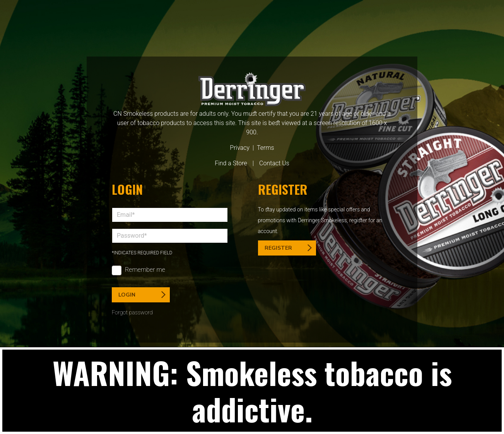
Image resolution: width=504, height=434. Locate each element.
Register (288, 248)
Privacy (240, 148)
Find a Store (231, 163)
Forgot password (132, 313)
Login (142, 295)
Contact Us (274, 163)
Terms (266, 148)
